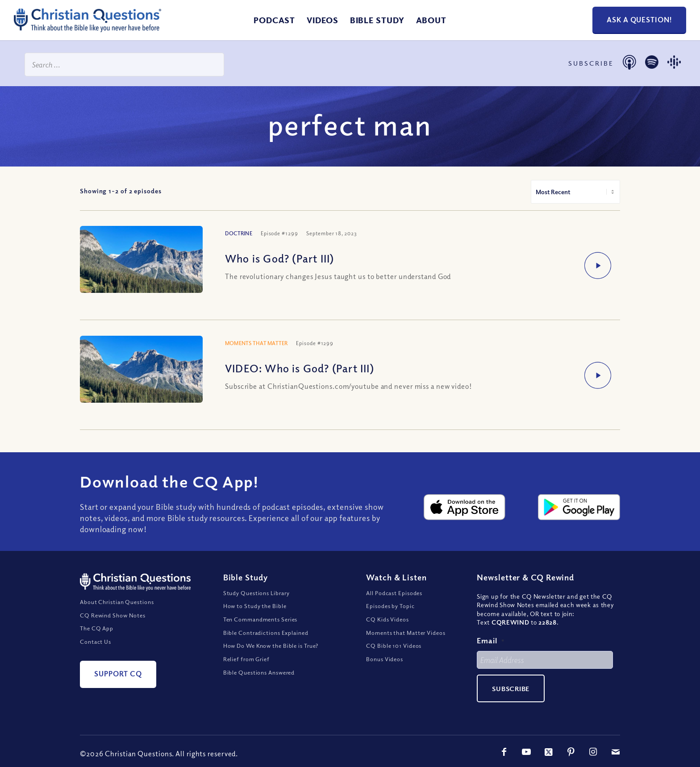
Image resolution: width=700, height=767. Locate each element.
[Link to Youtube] (526, 752)
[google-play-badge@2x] (579, 507)
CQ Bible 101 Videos (394, 646)
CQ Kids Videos (387, 619)
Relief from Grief (246, 659)
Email (491, 640)
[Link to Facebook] (504, 752)
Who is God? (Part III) (279, 258)
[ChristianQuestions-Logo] (87, 29)
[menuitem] (274, 20)
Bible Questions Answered (259, 672)
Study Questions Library (257, 593)
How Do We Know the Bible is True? (271, 646)
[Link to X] (549, 752)
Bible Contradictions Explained (266, 633)
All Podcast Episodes (394, 593)
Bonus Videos (385, 659)
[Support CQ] (118, 674)
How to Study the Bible (255, 606)
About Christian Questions (117, 602)
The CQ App (97, 628)
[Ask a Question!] (639, 20)
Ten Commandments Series (260, 619)
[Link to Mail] (616, 752)
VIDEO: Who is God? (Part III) (300, 368)
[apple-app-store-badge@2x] (465, 507)
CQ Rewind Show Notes (113, 615)
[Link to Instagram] (593, 752)
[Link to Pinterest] (571, 752)
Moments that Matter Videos (406, 633)
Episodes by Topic (390, 606)
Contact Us (96, 642)
